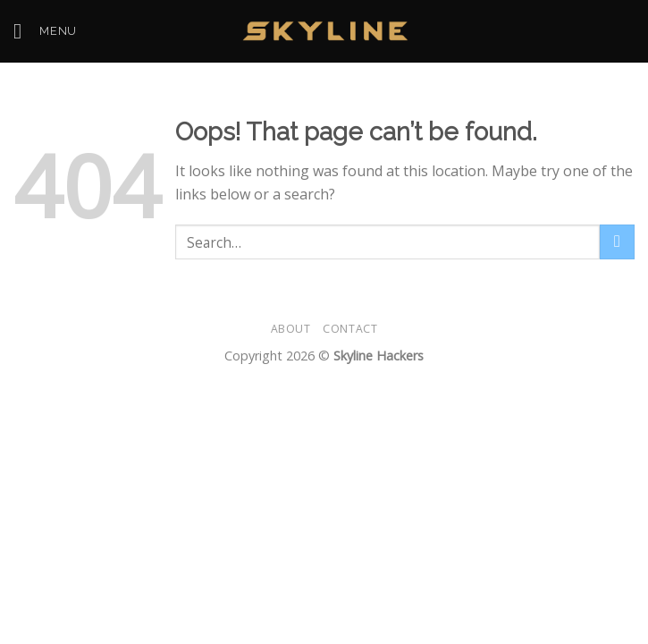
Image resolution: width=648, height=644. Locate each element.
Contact (350, 329)
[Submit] (617, 242)
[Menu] (45, 31)
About (291, 329)
